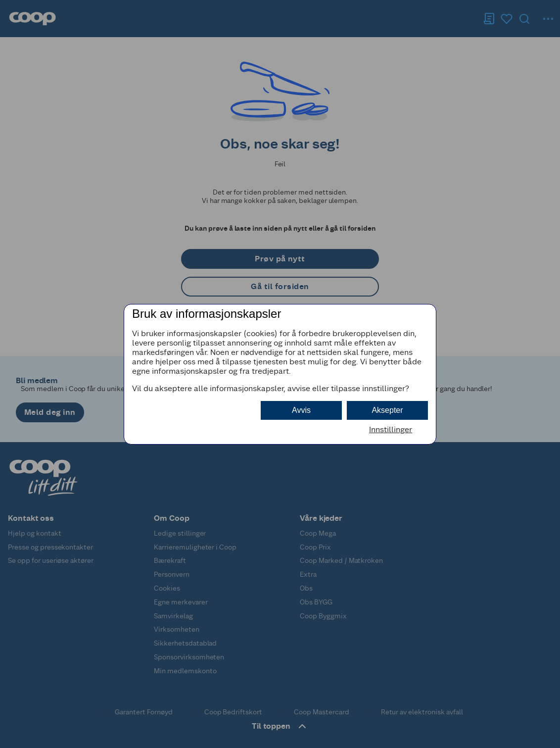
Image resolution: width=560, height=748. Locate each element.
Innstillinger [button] (391, 429)
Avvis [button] (301, 410)
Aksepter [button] (387, 410)
